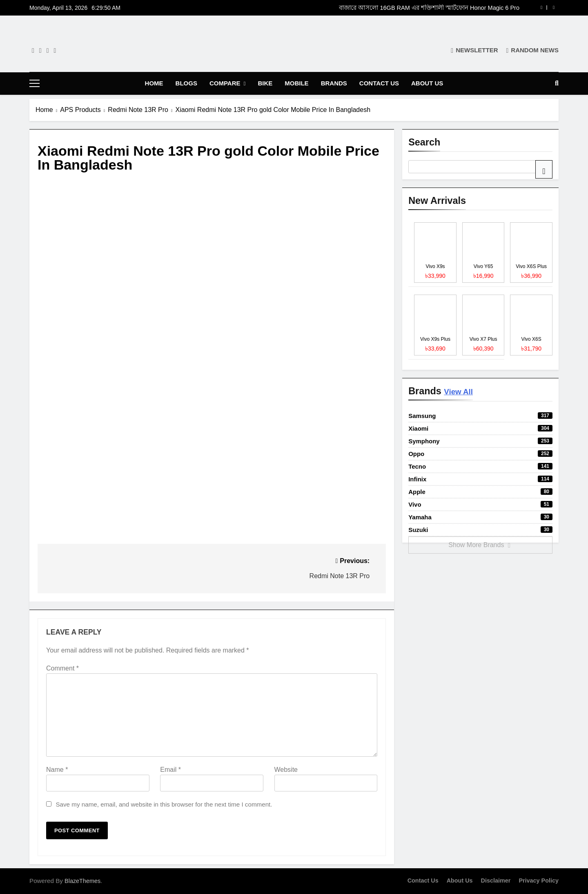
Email (170, 770)
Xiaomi (480, 428)
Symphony (480, 441)
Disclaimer (496, 881)
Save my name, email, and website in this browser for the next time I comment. (164, 804)
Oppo (480, 454)
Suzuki (480, 530)
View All (458, 392)
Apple (480, 492)
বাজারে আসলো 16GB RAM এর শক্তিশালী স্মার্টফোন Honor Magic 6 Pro (429, 8)
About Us (427, 83)
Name (57, 770)
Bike (265, 83)
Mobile (296, 83)
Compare (225, 83)
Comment (62, 668)
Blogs (186, 83)
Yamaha (480, 517)
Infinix (480, 479)
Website (286, 770)
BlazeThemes (82, 881)
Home (154, 83)
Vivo (480, 504)
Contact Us (379, 83)
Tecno (480, 466)
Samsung (480, 416)
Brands (334, 83)
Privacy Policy (539, 881)
